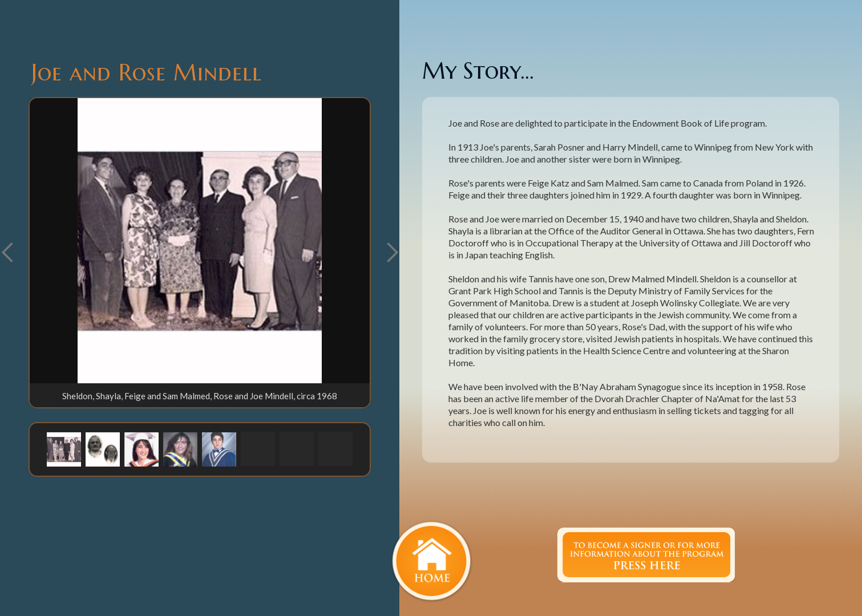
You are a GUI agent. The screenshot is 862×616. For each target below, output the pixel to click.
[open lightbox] (200, 241)
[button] (392, 253)
